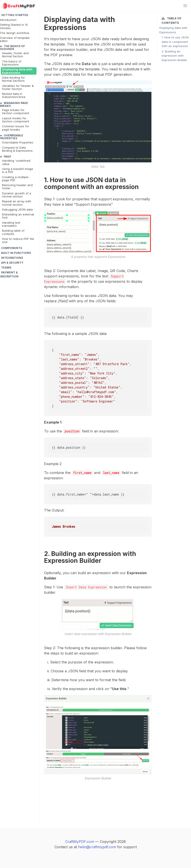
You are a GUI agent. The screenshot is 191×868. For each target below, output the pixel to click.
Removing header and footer (17, 187)
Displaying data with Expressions (17, 71)
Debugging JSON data (17, 209)
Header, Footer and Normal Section (15, 55)
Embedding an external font (18, 216)
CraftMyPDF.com (80, 842)
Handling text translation (11, 224)
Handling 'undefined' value (17, 162)
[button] (185, 6)
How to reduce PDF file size (18, 240)
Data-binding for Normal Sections (13, 79)
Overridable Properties (18, 142)
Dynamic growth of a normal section (17, 195)
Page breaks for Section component (16, 111)
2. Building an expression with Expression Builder (174, 56)
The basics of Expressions (12, 63)
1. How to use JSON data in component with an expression (175, 42)
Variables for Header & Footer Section (18, 87)
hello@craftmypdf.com (97, 847)
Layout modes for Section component (16, 120)
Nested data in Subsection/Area (14, 95)
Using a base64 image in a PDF (18, 170)
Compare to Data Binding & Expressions (17, 149)
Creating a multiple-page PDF (16, 179)
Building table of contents (13, 232)
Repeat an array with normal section (17, 203)
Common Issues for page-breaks (16, 128)
